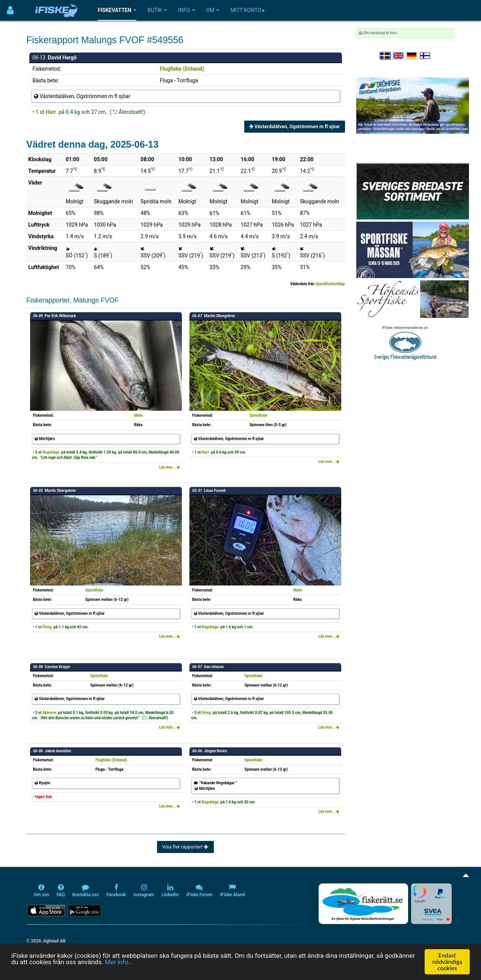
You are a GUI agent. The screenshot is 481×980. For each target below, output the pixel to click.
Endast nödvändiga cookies (447, 962)
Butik (157, 10)
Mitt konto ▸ (248, 10)
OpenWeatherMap (330, 284)
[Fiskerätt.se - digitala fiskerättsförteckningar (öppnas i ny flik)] (363, 904)
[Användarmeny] (10, 10)
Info (186, 10)
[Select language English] (399, 56)
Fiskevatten (117, 10)
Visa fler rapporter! (185, 847)
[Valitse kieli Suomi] (425, 56)
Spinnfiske (259, 415)
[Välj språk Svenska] (386, 56)
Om (213, 10)
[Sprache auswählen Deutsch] (412, 56)
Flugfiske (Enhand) (182, 69)
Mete (138, 415)
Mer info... (119, 962)
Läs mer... (169, 467)
